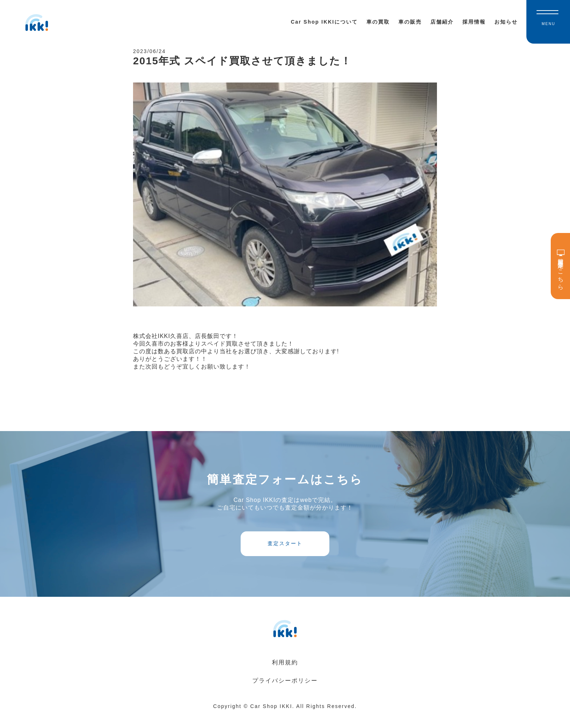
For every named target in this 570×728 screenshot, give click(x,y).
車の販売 (410, 22)
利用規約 (285, 675)
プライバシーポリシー (285, 694)
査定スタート (285, 553)
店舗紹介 (442, 22)
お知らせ (506, 22)
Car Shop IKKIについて (324, 22)
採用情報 (474, 22)
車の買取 (378, 22)
